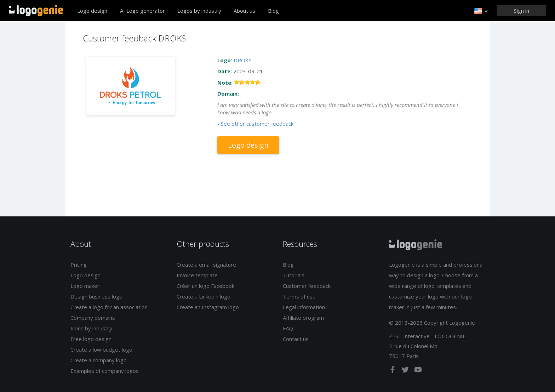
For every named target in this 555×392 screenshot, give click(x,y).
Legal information (304, 307)
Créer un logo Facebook (205, 286)
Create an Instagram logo (208, 307)
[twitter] (406, 371)
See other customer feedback (257, 124)
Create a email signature (206, 265)
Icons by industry (91, 328)
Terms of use (299, 296)
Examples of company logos (105, 371)
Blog (273, 11)
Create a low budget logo (101, 350)
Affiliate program (303, 318)
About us (244, 11)
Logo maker (85, 286)
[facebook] (393, 371)
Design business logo (96, 296)
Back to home (36, 11)
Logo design (92, 11)
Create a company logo (99, 360)
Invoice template (197, 275)
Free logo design (91, 339)
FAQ (288, 328)
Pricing (79, 265)
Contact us (296, 339)
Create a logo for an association (109, 307)
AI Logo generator (142, 11)
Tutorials (294, 275)
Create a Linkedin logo (204, 296)
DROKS (243, 60)
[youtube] (418, 371)
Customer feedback (307, 286)
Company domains (93, 318)
